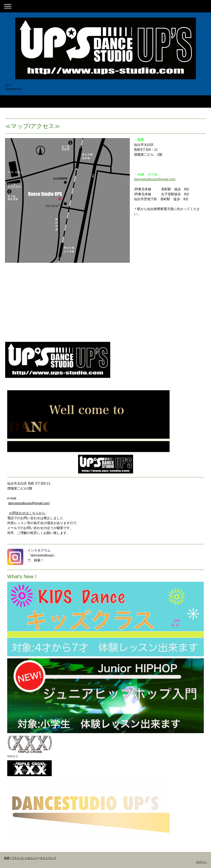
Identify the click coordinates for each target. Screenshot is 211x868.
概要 (7, 858)
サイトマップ (48, 858)
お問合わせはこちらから (27, 513)
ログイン (202, 862)
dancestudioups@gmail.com (155, 179)
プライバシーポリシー (25, 858)
